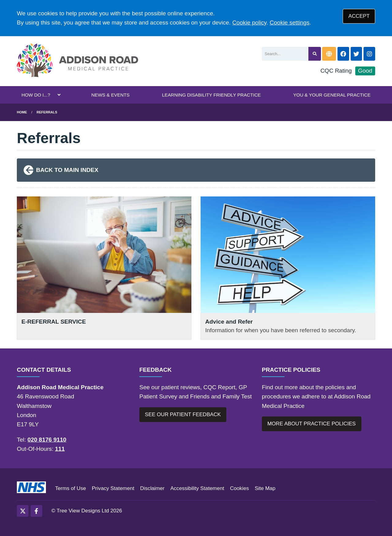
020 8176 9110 (47, 440)
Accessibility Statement (197, 488)
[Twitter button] (356, 54)
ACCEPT (359, 16)
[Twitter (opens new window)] (23, 511)
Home (22, 112)
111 (60, 449)
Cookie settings (290, 23)
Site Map (265, 488)
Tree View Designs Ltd (83, 511)
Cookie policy (249, 23)
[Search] (285, 54)
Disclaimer (152, 488)
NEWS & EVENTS (110, 95)
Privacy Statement (113, 488)
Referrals (47, 112)
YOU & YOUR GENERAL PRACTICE (332, 95)
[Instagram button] (369, 54)
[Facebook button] (343, 54)
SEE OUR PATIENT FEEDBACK (183, 414)
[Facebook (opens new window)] (36, 511)
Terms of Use (71, 488)
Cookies (239, 488)
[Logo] (77, 61)
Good (365, 71)
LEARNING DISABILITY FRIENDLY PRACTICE (211, 95)
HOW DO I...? (36, 95)
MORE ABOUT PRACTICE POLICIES (311, 424)
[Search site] (315, 54)
